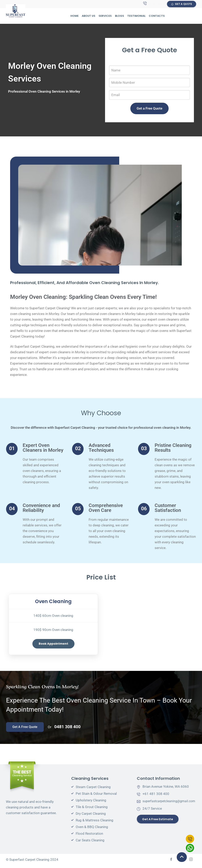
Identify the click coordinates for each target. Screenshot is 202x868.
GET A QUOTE (182, 4)
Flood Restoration (89, 836)
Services (105, 16)
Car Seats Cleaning (90, 843)
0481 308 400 (67, 730)
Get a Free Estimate (159, 822)
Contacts (157, 16)
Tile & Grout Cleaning (92, 809)
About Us (89, 16)
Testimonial (136, 16)
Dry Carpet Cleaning (91, 816)
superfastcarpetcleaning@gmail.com (171, 804)
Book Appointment (53, 644)
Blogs (120, 16)
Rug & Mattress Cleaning (95, 823)
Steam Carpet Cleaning (93, 790)
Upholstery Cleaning (91, 803)
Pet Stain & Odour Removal (96, 796)
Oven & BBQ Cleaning (92, 829)
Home (74, 16)
